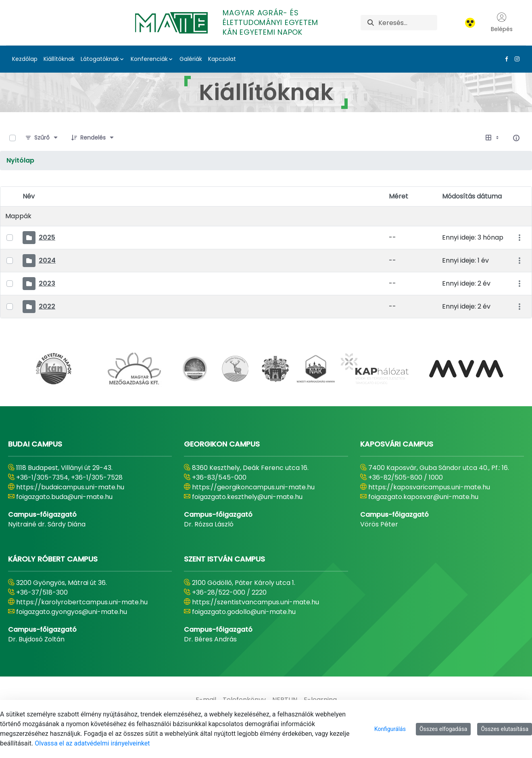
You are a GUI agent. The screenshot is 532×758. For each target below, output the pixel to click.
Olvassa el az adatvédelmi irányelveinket (92, 743)
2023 (47, 283)
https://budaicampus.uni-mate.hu (70, 487)
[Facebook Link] (505, 59)
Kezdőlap (25, 59)
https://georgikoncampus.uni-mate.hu (253, 487)
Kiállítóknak (59, 59)
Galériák (191, 59)
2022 (47, 306)
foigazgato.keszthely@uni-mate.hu (247, 497)
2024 (47, 260)
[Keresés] (408, 23)
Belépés (502, 23)
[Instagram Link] (515, 59)
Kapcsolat (222, 59)
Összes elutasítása (505, 729)
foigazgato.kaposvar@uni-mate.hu (423, 497)
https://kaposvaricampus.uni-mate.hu (429, 487)
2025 (47, 237)
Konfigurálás (390, 729)
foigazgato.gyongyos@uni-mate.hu (72, 612)
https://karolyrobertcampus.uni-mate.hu (82, 602)
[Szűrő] (42, 138)
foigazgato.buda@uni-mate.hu (64, 497)
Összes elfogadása (443, 729)
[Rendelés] (93, 138)
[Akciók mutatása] (519, 238)
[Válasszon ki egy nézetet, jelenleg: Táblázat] (493, 138)
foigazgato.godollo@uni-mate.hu (244, 612)
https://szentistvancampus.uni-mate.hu (256, 602)
